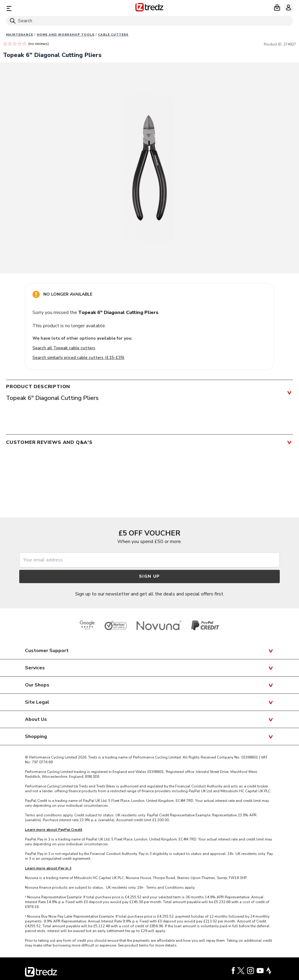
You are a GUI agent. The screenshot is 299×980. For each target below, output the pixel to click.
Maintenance (20, 35)
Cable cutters (113, 35)
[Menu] (53, 8)
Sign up (149, 576)
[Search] (149, 21)
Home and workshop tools (66, 35)
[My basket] (277, 8)
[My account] (288, 8)
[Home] (149, 8)
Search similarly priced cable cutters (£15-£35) (79, 358)
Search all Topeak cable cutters (64, 348)
